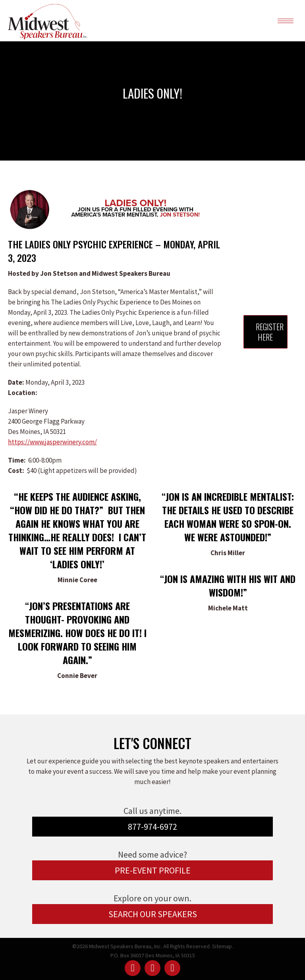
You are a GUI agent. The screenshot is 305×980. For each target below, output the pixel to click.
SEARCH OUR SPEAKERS (153, 914)
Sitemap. (223, 946)
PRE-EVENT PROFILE (153, 870)
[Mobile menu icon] (286, 21)
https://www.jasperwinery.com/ (52, 442)
